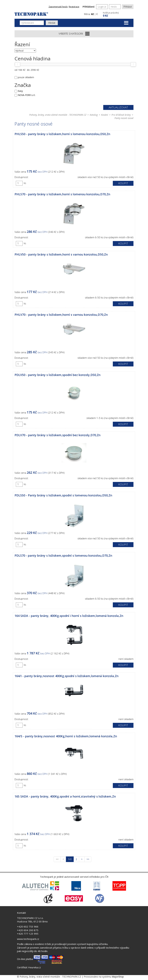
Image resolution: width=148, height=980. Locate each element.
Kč (92, 14)
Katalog (94, 115)
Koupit (123, 183)
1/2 (71, 859)
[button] (118, 14)
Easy (20, 91)
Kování (105, 115)
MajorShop (118, 977)
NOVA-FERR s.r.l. (27, 95)
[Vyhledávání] (32, 23)
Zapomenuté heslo (58, 7)
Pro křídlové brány (121, 115)
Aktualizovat (118, 107)
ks (25, 183)
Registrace (74, 7)
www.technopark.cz (28, 939)
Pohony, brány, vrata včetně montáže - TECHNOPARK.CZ (58, 115)
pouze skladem (26, 77)
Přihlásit (128, 7)
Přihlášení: (89, 7)
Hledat (52, 23)
